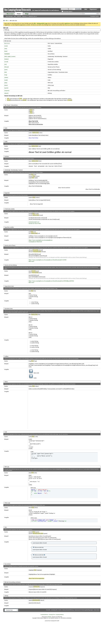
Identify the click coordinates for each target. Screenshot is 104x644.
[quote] (6, 88)
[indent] (6, 59)
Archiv (60, 610)
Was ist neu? (10, 14)
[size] (6, 49)
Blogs (27, 14)
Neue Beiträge (9, 16)
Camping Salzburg (60, 615)
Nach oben (97, 610)
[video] (6, 77)
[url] (5, 64)
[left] (6, 56)
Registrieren (93, 9)
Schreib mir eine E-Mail (35, 223)
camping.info (54, 610)
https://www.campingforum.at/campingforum (41, 240)
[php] (6, 83)
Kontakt (48, 610)
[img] (6, 75)
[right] (9, 56)
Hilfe (86, 9)
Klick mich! (31, 261)
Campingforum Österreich (35, 242)
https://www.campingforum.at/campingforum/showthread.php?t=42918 (48, 260)
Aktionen (24, 16)
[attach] (6, 93)
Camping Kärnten (44, 615)
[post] (6, 70)
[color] (6, 46)
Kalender (19, 16)
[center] (13, 56)
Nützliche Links (32, 16)
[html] (6, 85)
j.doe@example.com (34, 222)
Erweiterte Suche (95, 16)
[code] (6, 80)
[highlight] (7, 54)
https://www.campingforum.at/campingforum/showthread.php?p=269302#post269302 (51, 281)
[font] (6, 51)
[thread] (6, 67)
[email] (6, 62)
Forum (19, 14)
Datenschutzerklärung (68, 610)
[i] (7, 43)
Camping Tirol (52, 615)
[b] (5, 43)
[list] (6, 72)
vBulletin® (50, 617)
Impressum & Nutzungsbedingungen (84, 610)
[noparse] (7, 91)
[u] (9, 43)
